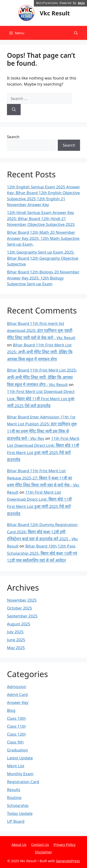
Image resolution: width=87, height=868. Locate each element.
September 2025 (22, 616)
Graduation (17, 750)
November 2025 (22, 600)
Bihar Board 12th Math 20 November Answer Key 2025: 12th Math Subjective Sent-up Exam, (43, 238)
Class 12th (16, 734)
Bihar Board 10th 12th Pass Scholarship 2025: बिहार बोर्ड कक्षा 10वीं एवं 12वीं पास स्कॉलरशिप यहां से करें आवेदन (42, 553)
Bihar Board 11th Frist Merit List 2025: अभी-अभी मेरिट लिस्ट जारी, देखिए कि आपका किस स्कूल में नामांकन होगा (40, 352)
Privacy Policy (65, 844)
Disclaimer (43, 852)
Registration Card (23, 782)
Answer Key (18, 702)
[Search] (14, 110)
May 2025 (16, 648)
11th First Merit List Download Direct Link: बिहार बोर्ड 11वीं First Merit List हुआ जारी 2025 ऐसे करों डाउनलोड (41, 399)
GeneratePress (68, 861)
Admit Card (17, 694)
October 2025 (19, 608)
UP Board (16, 821)
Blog (11, 710)
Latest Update (20, 758)
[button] (76, 33)
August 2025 (19, 624)
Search (13, 137)
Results (14, 790)
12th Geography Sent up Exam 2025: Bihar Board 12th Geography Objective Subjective (43, 258)
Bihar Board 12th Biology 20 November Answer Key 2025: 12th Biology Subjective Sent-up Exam (43, 278)
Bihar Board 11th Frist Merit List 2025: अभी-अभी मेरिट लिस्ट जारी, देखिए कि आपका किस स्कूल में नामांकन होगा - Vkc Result (42, 377)
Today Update (20, 813)
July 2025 (15, 632)
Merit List (16, 766)
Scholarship (18, 805)
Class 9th (15, 742)
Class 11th (16, 726)
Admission (17, 687)
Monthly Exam (20, 774)
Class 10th (16, 718)
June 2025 (16, 640)
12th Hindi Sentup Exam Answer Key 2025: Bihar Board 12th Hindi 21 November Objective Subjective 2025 (41, 218)
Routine (14, 797)
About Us (19, 844)
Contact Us (40, 844)
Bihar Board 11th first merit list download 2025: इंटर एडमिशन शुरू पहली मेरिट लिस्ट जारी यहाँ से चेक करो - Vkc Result (41, 331)
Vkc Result (55, 13)
